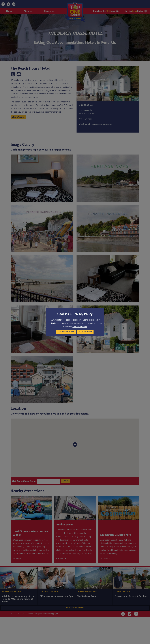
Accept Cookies (85, 332)
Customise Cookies (66, 332)
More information (80, 327)
